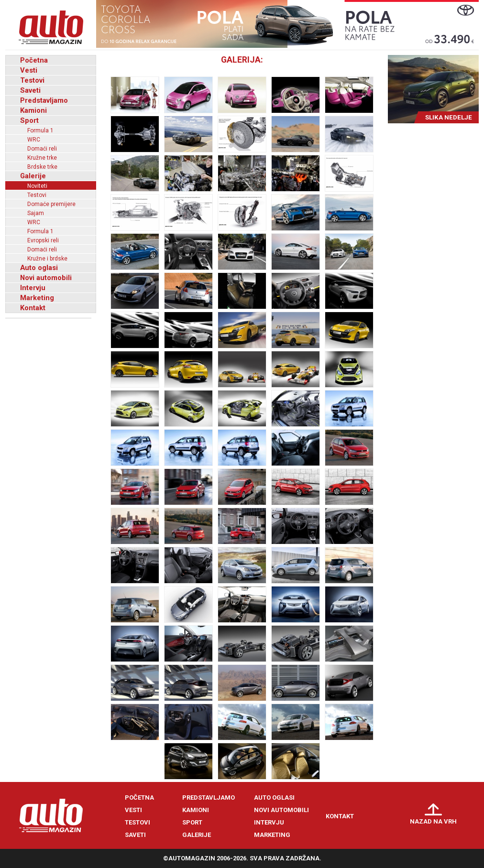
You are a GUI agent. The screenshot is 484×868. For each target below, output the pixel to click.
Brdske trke (42, 167)
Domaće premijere (51, 204)
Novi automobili (46, 278)
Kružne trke (42, 158)
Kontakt (33, 308)
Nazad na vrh (433, 821)
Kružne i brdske (47, 259)
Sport (29, 120)
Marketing (37, 298)
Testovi (32, 80)
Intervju (33, 288)
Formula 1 (40, 130)
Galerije (33, 176)
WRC (34, 140)
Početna (34, 60)
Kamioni (33, 110)
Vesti (29, 70)
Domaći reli (42, 149)
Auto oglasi (39, 268)
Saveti (30, 90)
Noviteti (37, 186)
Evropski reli (43, 240)
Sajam (36, 213)
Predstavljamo (44, 100)
